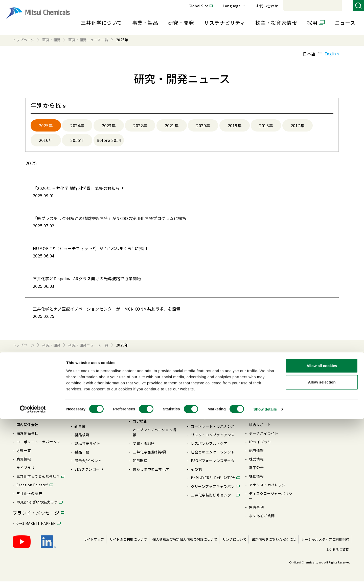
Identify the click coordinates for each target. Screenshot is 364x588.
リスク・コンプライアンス (213, 441)
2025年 (46, 126)
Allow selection (322, 551)
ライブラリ (26, 474)
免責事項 (256, 514)
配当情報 (256, 457)
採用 (312, 23)
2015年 (77, 142)
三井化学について (101, 23)
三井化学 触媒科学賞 (150, 459)
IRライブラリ (260, 448)
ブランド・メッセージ (36, 519)
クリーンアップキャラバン (213, 493)
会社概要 (24, 397)
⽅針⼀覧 (24, 457)
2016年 (46, 142)
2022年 (140, 126)
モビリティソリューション (96, 402)
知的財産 (140, 467)
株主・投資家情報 (276, 23)
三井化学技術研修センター (213, 502)
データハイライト (264, 440)
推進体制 (140, 419)
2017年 (298, 126)
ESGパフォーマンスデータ (213, 467)
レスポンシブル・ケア (209, 450)
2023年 (109, 126)
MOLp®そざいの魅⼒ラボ (37, 509)
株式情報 (256, 466)
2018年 (266, 126)
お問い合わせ (337, 6)
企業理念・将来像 (31, 405)
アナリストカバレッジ (267, 491)
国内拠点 (24, 423)
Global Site (268, 6)
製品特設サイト (87, 450)
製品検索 (82, 441)
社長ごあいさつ (29, 388)
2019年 (235, 126)
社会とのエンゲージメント (213, 459)
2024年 (77, 126)
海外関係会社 (27, 440)
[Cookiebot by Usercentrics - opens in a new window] (33, 578)
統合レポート (260, 431)
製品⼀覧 (82, 459)
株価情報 (256, 483)
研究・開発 (181, 23)
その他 (196, 476)
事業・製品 (145, 23)
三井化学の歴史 (29, 500)
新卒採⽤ (314, 388)
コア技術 (140, 428)
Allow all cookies (322, 534)
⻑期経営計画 (27, 414)
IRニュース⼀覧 (262, 414)
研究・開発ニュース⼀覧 (153, 402)
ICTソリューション (90, 410)
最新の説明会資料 (264, 397)
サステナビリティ (225, 23)
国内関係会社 (27, 431)
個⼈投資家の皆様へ (265, 405)
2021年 (172, 126)
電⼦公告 (256, 474)
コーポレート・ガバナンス (38, 448)
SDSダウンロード (89, 476)
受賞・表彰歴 (144, 450)
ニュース (345, 23)
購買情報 (24, 466)
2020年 (203, 126)
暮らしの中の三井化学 (151, 476)
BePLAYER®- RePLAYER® (213, 484)
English (332, 54)
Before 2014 (109, 142)
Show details (265, 578)
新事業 (80, 433)
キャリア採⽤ (318, 397)
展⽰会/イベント (88, 467)
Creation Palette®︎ (32, 491)
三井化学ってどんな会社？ (38, 483)
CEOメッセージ (204, 388)
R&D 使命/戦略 (145, 410)
